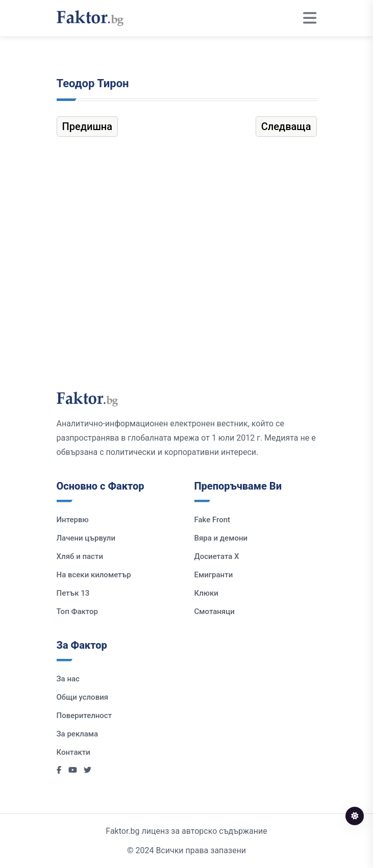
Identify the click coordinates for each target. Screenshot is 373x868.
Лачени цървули (86, 538)
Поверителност (84, 716)
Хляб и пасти (80, 556)
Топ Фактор (77, 611)
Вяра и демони (221, 538)
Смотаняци (215, 611)
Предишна (87, 126)
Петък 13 (73, 593)
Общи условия (83, 697)
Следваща (286, 126)
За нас (68, 679)
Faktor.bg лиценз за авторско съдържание (186, 831)
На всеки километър (94, 575)
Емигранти (214, 575)
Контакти (73, 752)
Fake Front (213, 520)
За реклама (78, 734)
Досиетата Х (217, 556)
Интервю (73, 520)
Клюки (206, 593)
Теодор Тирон (93, 83)
